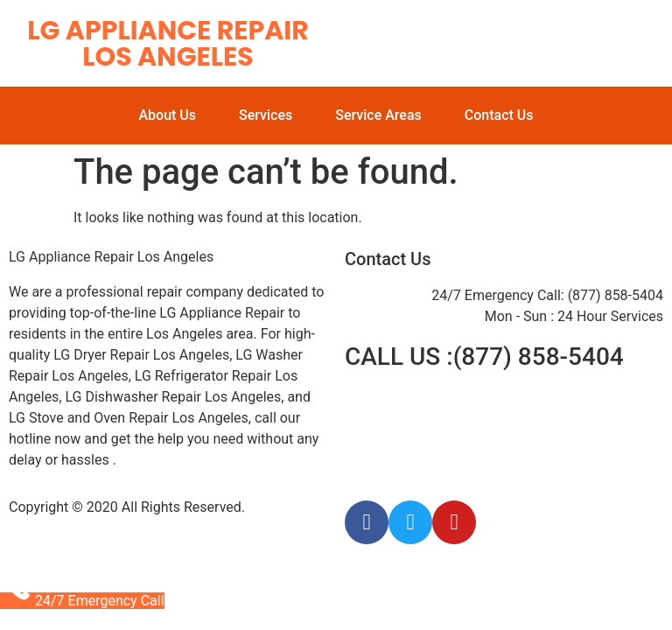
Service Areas (378, 115)
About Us (167, 115)
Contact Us (499, 115)
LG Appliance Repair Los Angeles (168, 44)
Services (266, 115)
